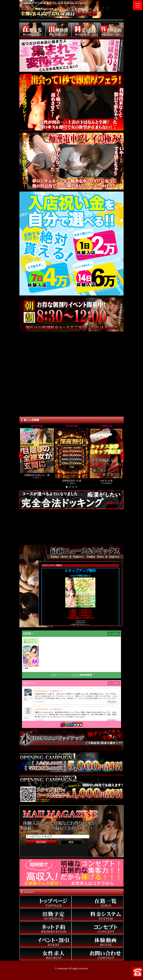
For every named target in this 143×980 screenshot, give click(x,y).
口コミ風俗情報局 (82, 675)
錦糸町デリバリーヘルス (62, 675)
